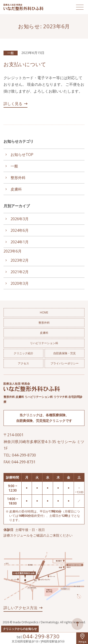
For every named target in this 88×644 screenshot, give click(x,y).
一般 (11, 53)
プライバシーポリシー (65, 363)
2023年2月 (20, 260)
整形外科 (18, 178)
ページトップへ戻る (77, 624)
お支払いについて (25, 64)
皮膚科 (16, 189)
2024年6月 (20, 230)
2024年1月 (20, 242)
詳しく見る (13, 104)
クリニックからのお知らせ (20, 629)
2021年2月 (20, 272)
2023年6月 (13, 251)
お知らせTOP (22, 155)
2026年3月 (20, 219)
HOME (44, 312)
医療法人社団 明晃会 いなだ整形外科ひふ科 (23, 7)
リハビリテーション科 (44, 343)
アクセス (23, 363)
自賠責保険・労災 (65, 353)
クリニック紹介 (23, 353)
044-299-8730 (41, 636)
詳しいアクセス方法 (20, 608)
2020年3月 (20, 283)
